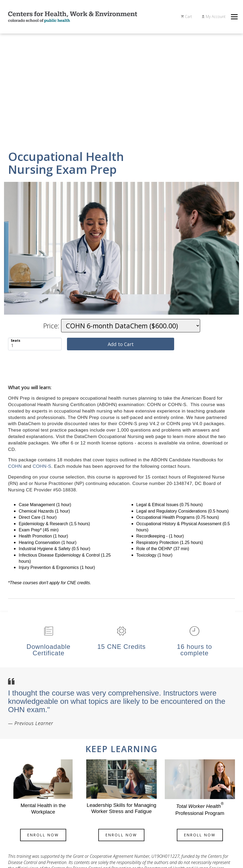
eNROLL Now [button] (43, 835)
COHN (15, 466)
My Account (214, 16)
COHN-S (42, 466)
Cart (186, 16)
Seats (16, 340)
